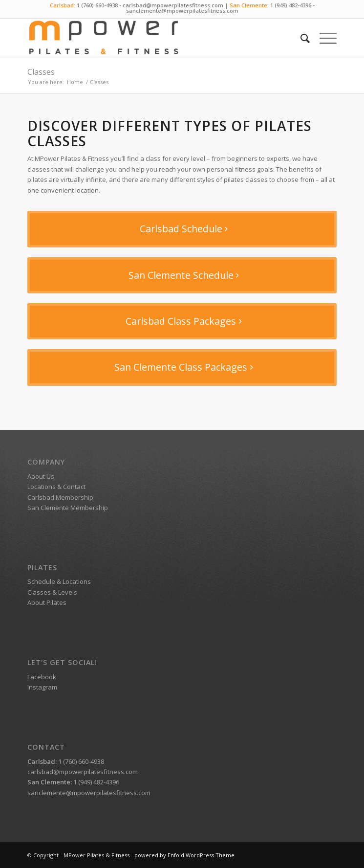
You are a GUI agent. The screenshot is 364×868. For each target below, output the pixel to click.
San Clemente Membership (68, 508)
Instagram (42, 687)
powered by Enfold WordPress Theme (184, 855)
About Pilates (47, 602)
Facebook (42, 677)
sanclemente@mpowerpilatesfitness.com (182, 11)
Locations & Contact (56, 487)
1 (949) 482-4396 (291, 5)
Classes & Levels (52, 592)
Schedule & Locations (59, 581)
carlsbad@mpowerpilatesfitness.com (173, 5)
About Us (41, 476)
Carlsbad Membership (60, 497)
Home (75, 82)
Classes (41, 72)
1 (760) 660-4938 (97, 5)
